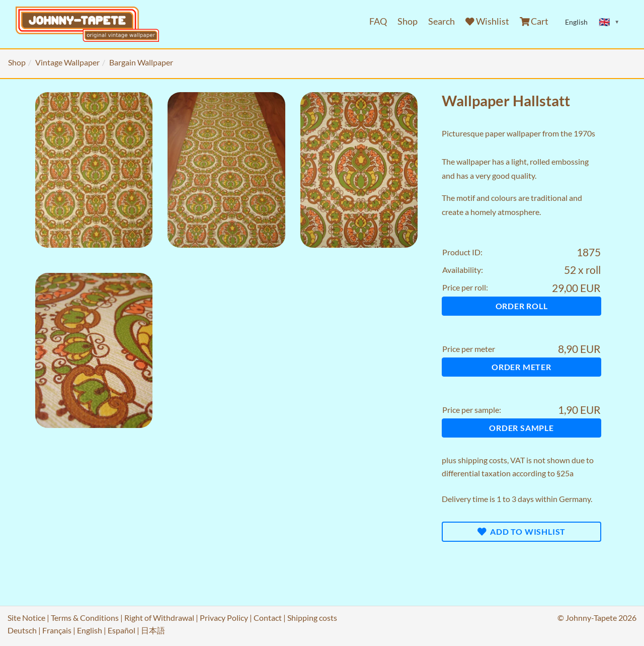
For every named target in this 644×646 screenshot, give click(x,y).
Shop (408, 21)
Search (441, 21)
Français (57, 630)
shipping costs (482, 460)
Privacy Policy (224, 618)
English (90, 630)
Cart (534, 21)
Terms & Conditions (85, 618)
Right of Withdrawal (159, 618)
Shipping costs (312, 618)
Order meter (521, 367)
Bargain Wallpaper (141, 62)
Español (122, 630)
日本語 (153, 630)
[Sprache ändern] (609, 22)
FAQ (378, 21)
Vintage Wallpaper (67, 62)
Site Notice (26, 618)
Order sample (521, 428)
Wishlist (487, 21)
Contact (268, 618)
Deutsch (22, 630)
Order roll (522, 306)
